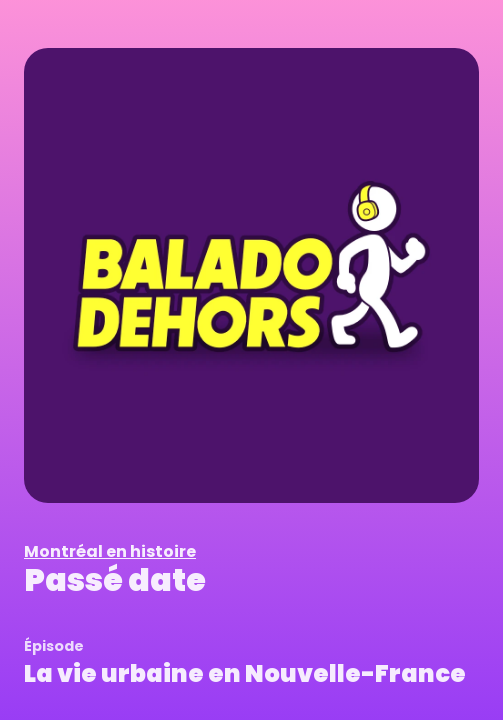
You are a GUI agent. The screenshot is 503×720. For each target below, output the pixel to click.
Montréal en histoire (110, 551)
